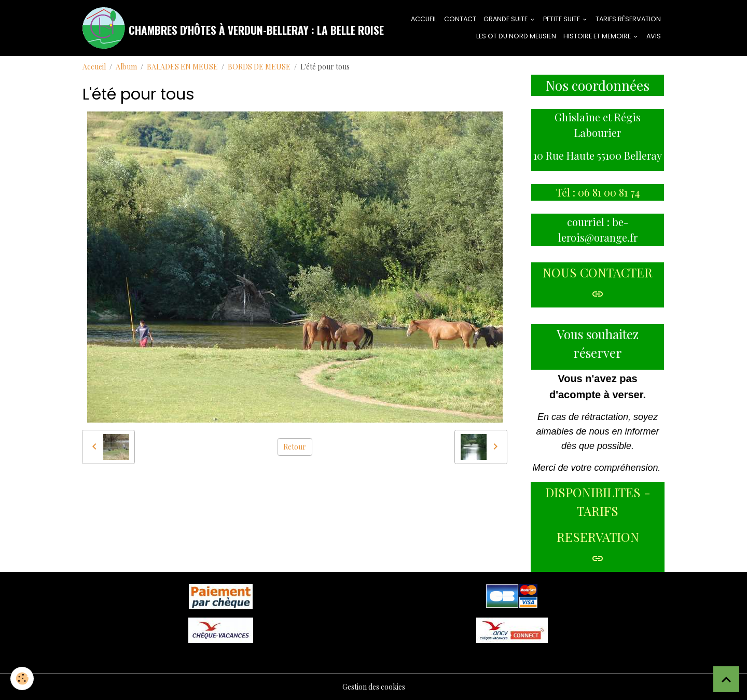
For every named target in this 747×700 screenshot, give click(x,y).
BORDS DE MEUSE (259, 67)
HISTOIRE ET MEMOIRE (598, 36)
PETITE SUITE (562, 19)
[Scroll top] (726, 679)
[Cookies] (22, 678)
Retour (295, 447)
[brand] (212, 28)
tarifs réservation (628, 19)
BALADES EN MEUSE (182, 67)
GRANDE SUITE (506, 19)
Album (126, 67)
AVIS (654, 36)
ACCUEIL (424, 19)
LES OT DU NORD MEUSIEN (516, 36)
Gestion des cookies (374, 687)
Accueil (94, 67)
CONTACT (460, 19)
